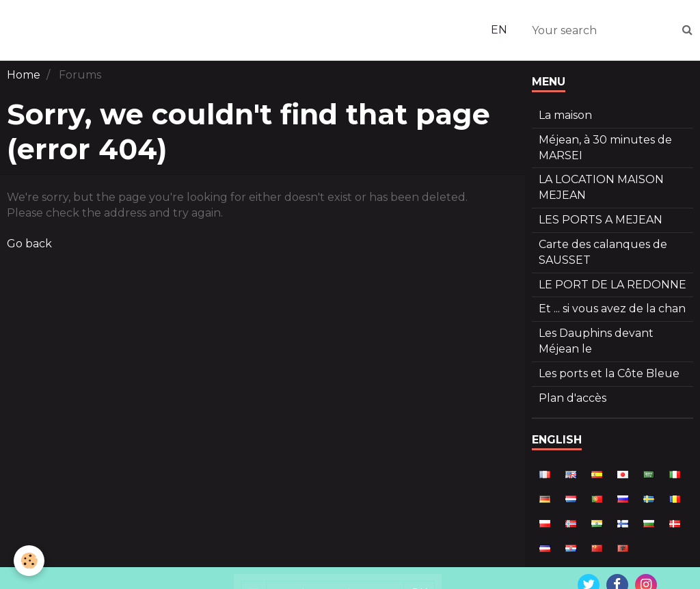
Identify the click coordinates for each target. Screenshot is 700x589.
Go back (29, 244)
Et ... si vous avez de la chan (612, 309)
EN (499, 30)
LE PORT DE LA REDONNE (612, 285)
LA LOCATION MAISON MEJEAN (601, 187)
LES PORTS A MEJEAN (601, 220)
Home (24, 75)
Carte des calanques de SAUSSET (603, 252)
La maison (565, 115)
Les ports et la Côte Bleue (609, 373)
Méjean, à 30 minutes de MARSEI (605, 148)
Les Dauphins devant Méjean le (596, 341)
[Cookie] (29, 561)
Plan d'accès (573, 398)
